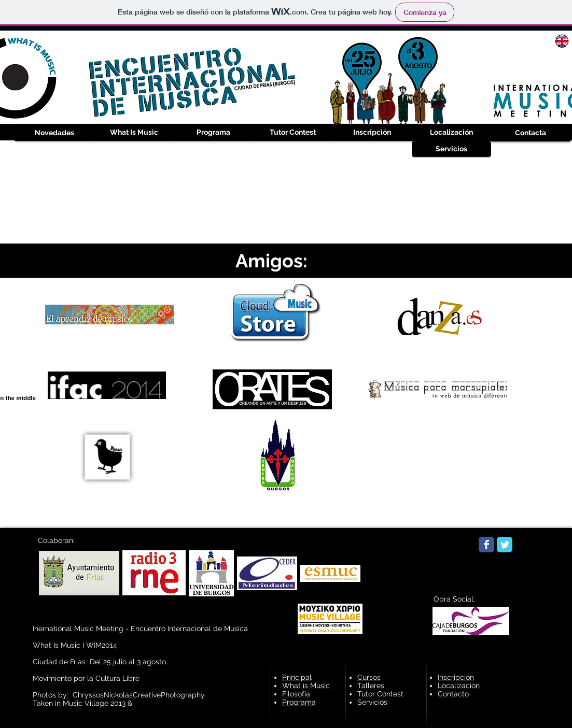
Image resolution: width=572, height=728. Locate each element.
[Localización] (451, 133)
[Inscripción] (372, 133)
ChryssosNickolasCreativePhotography (139, 695)
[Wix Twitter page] (505, 545)
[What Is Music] (134, 133)
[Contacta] (531, 133)
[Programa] (213, 133)
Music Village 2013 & (99, 703)
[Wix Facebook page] (486, 545)
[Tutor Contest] (293, 133)
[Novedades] (55, 133)
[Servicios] (451, 149)
